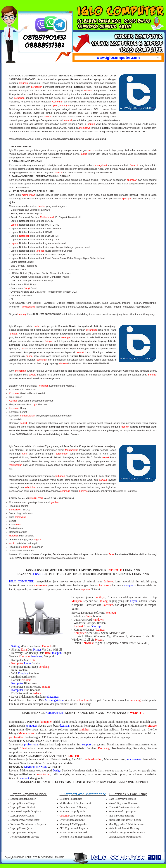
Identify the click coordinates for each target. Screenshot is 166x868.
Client (23, 748)
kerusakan (37, 87)
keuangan (66, 337)
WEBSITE (137, 713)
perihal (30, 356)
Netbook (40, 251)
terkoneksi (26, 547)
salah (38, 326)
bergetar (38, 540)
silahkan (64, 363)
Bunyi (27, 288)
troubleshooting (93, 759)
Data (24, 650)
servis (92, 150)
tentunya (65, 106)
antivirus (84, 729)
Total (33, 660)
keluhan (24, 83)
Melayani (77, 601)
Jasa (112, 554)
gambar (55, 502)
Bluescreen (15, 510)
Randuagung (28, 307)
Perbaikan (43, 386)
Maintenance (26, 733)
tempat (81, 352)
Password (21, 517)
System (99, 640)
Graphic (65, 816)
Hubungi (22, 314)
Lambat (101, 630)
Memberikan (72, 450)
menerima (21, 371)
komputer (47, 722)
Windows (98, 620)
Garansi (134, 165)
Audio (12, 543)
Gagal (89, 616)
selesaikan (83, 700)
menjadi (152, 375)
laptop (55, 106)
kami (23, 348)
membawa (85, 128)
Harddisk (14, 536)
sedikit (24, 423)
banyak (106, 457)
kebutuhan (31, 487)
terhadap (61, 476)
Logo (35, 404)
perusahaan (63, 454)
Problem (26, 680)
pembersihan (17, 737)
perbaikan (20, 98)
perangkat (92, 330)
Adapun (50, 341)
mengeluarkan (28, 416)
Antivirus (87, 643)
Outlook (47, 646)
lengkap (13, 334)
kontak (92, 124)
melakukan (41, 585)
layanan (86, 589)
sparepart (133, 180)
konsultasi (42, 360)
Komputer (15, 393)
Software (108, 605)
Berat (49, 653)
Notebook (25, 236)
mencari (126, 427)
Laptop (42, 206)
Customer (58, 102)
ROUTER (73, 756)
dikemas (83, 491)
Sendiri (46, 687)
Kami (25, 454)
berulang (44, 667)
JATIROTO (115, 570)
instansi (68, 120)
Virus (18, 525)
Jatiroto (108, 581)
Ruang (104, 601)
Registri (79, 626)
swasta (33, 375)
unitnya (101, 597)
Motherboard (47, 217)
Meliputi (111, 613)
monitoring (44, 774)
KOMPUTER (37, 498)
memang (136, 700)
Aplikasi (13, 401)
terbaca (37, 693)
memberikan (29, 195)
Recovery (104, 748)
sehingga (65, 491)
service (48, 117)
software (152, 726)
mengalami (101, 165)
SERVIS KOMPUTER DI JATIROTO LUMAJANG (40, 857)
